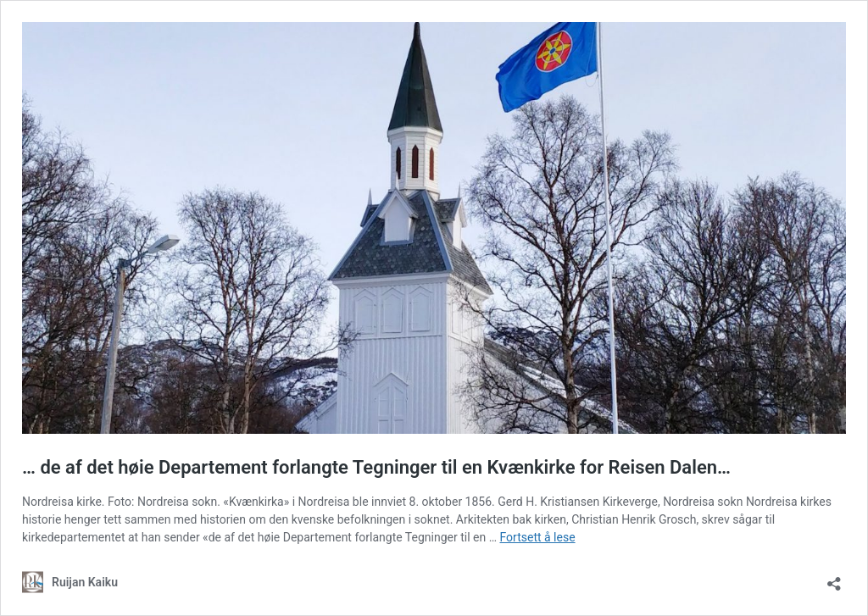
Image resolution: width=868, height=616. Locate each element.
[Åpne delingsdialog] (834, 578)
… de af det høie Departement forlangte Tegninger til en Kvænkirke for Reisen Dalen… (376, 467)
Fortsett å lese (538, 537)
